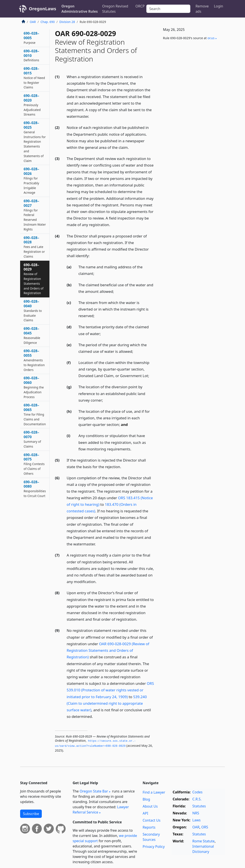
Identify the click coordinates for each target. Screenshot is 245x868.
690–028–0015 (34, 78)
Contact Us (151, 820)
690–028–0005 (31, 38)
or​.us (211, 38)
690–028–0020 (32, 105)
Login (219, 6)
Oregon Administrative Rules (80, 9)
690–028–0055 (34, 360)
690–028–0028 (34, 247)
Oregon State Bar (94, 791)
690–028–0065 (35, 414)
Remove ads (202, 9)
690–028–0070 (32, 439)
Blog (146, 799)
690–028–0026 (31, 181)
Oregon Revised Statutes (115, 9)
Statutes (199, 806)
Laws (196, 820)
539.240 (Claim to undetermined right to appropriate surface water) (107, 703)
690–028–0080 (35, 489)
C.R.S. (197, 799)
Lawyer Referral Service (101, 810)
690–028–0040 (33, 311)
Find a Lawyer (154, 792)
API (145, 813)
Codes (197, 792)
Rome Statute (203, 841)
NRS (196, 813)
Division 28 (67, 22)
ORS (205, 827)
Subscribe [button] (31, 814)
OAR (33, 22)
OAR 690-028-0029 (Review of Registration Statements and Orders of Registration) (108, 650)
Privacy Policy (154, 847)
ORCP (140, 6)
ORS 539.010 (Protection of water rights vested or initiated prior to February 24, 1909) (110, 690)
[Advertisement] (192, 78)
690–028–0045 (32, 335)
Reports (149, 827)
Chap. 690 (48, 22)
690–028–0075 (34, 464)
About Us (150, 806)
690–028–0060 (34, 387)
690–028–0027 (35, 215)
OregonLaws (43, 9)
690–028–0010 (31, 55)
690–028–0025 (35, 141)
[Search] (168, 9)
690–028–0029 (34, 279)
